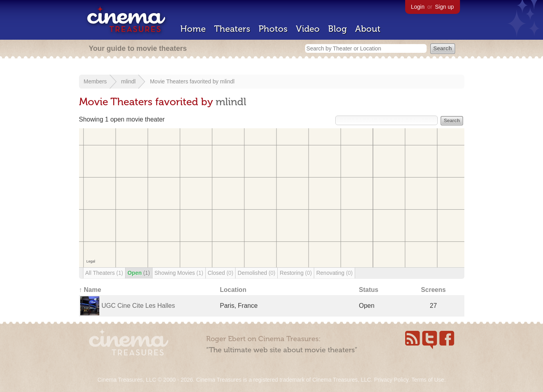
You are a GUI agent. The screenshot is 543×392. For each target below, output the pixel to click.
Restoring (296, 273)
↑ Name (90, 290)
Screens (433, 290)
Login (418, 7)
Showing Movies (179, 273)
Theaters (232, 29)
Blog (337, 29)
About (368, 29)
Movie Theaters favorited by (185, 81)
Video (308, 29)
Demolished (256, 273)
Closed (221, 273)
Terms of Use (427, 380)
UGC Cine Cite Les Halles (138, 306)
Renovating (334, 273)
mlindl (129, 81)
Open (139, 273)
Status (369, 290)
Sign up (444, 7)
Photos (273, 29)
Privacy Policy (391, 380)
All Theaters (104, 273)
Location (233, 290)
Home (193, 29)
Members (95, 81)
